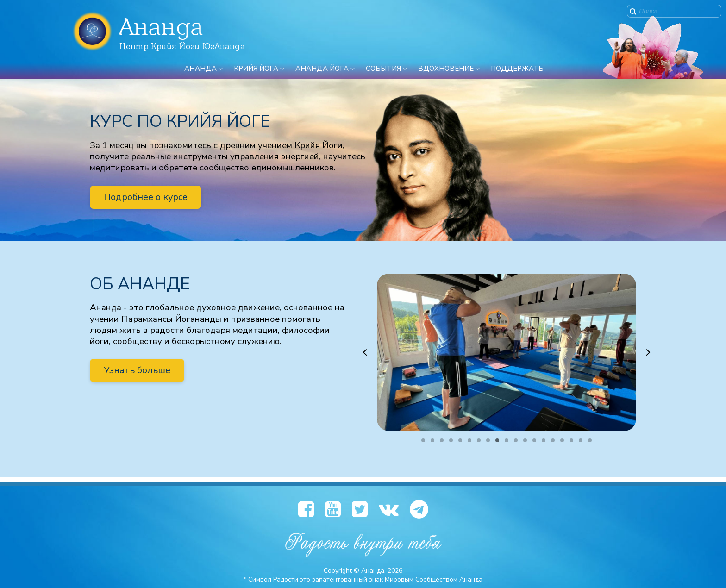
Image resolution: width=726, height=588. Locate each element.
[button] (365, 352)
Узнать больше (137, 370)
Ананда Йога (322, 69)
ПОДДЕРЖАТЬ (517, 69)
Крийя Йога (256, 69)
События (383, 69)
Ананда (200, 69)
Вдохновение (446, 69)
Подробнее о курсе (146, 197)
